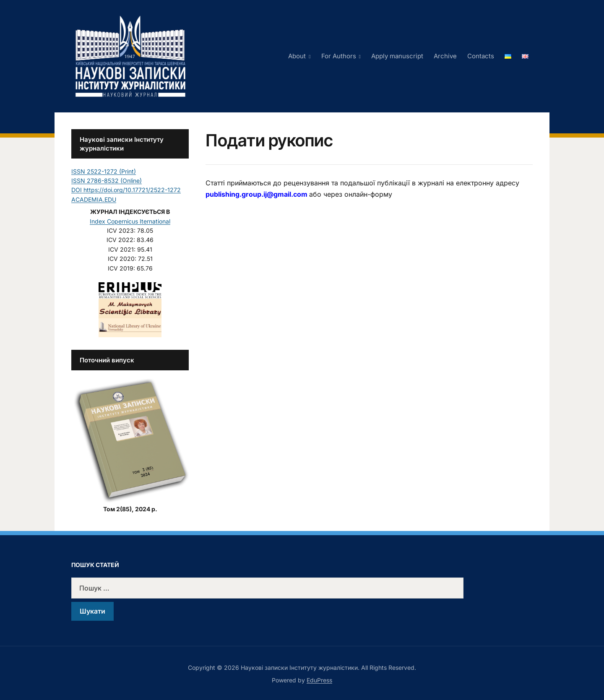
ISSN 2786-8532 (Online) (107, 181)
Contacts (481, 56)
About (297, 56)
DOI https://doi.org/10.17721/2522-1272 (126, 190)
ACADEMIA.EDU (94, 199)
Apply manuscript (397, 56)
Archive (445, 56)
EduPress (319, 680)
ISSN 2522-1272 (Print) (104, 171)
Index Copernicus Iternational (130, 221)
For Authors (339, 56)
